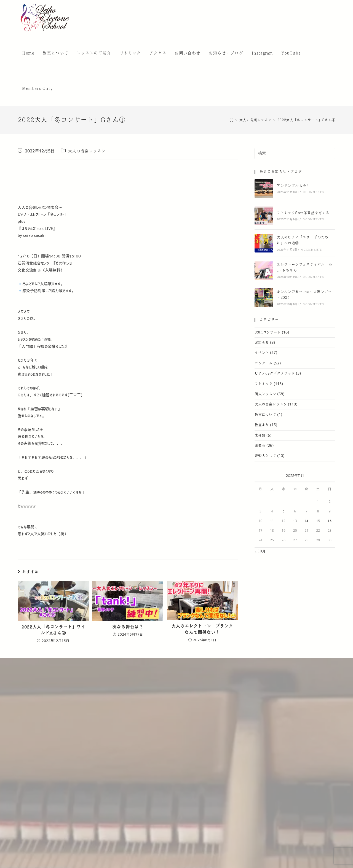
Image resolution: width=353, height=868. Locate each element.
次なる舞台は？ (128, 627)
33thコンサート (268, 332)
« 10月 (260, 551)
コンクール (264, 363)
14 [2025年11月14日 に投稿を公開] (306, 521)
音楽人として (265, 456)
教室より (262, 425)
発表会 (260, 446)
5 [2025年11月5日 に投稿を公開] (284, 511)
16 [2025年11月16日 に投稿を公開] (330, 521)
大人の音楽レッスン (87, 151)
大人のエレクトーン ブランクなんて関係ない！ (202, 629)
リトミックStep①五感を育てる (303, 213)
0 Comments (313, 192)
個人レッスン (265, 394)
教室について (265, 415)
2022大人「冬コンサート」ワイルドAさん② (53, 630)
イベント (262, 353)
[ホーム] (232, 120)
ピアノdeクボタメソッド (275, 373)
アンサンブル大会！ (293, 186)
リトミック (264, 384)
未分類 (260, 436)
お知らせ (262, 343)
